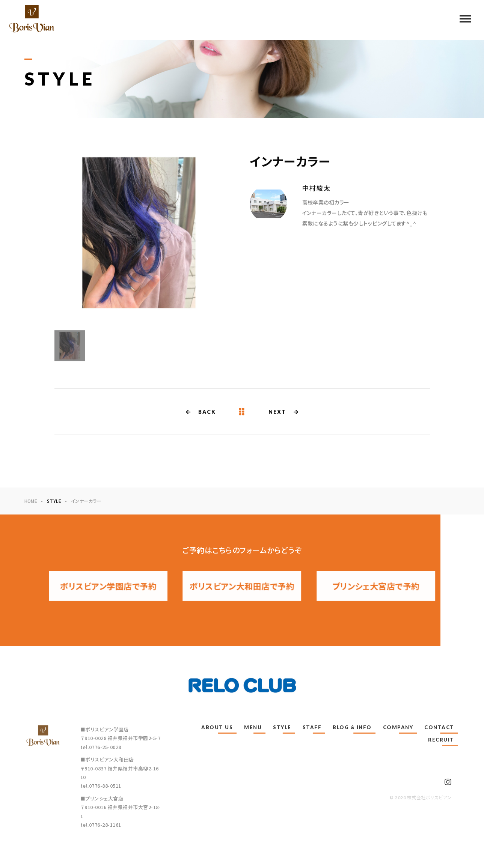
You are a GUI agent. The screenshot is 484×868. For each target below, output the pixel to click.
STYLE (282, 727)
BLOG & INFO (352, 727)
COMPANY (398, 727)
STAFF (312, 727)
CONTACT (439, 727)
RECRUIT (441, 740)
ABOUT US (217, 727)
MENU (253, 727)
